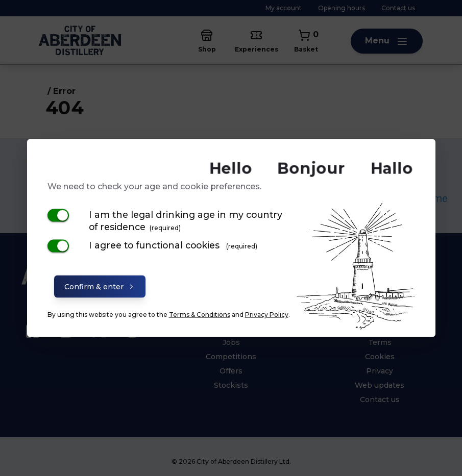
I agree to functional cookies (173, 245)
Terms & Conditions (200, 314)
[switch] (58, 215)
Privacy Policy (267, 314)
